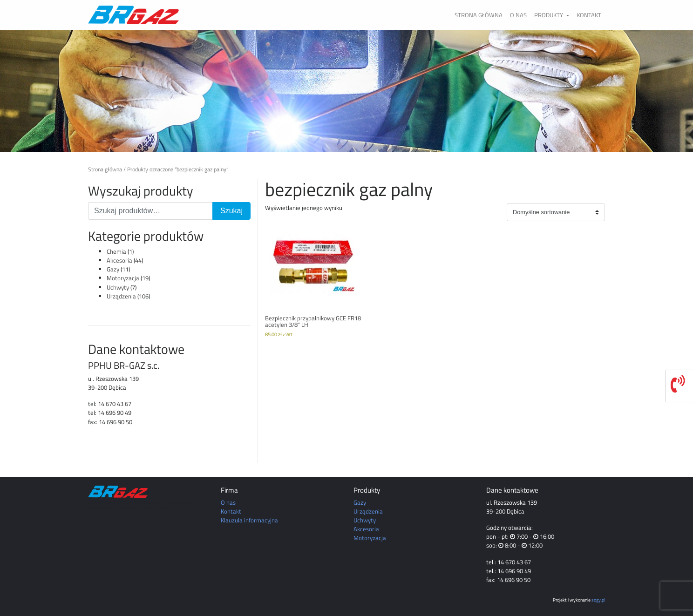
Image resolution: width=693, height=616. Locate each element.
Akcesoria (119, 260)
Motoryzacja (123, 278)
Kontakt (589, 15)
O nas (518, 15)
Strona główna (479, 15)
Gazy (113, 269)
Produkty (549, 15)
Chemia (116, 251)
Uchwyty (118, 287)
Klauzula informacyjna (249, 520)
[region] (346, 91)
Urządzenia (121, 296)
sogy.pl (598, 600)
